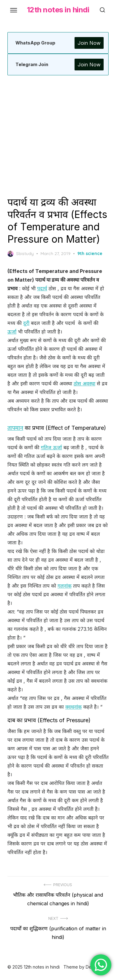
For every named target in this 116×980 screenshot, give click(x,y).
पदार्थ (42, 288)
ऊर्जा (12, 332)
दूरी (26, 323)
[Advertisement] (58, 136)
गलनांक (64, 586)
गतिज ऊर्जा (51, 447)
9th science (90, 253)
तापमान (15, 428)
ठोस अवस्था (84, 383)
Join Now (89, 43)
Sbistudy (21, 254)
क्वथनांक (73, 707)
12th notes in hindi (58, 10)
